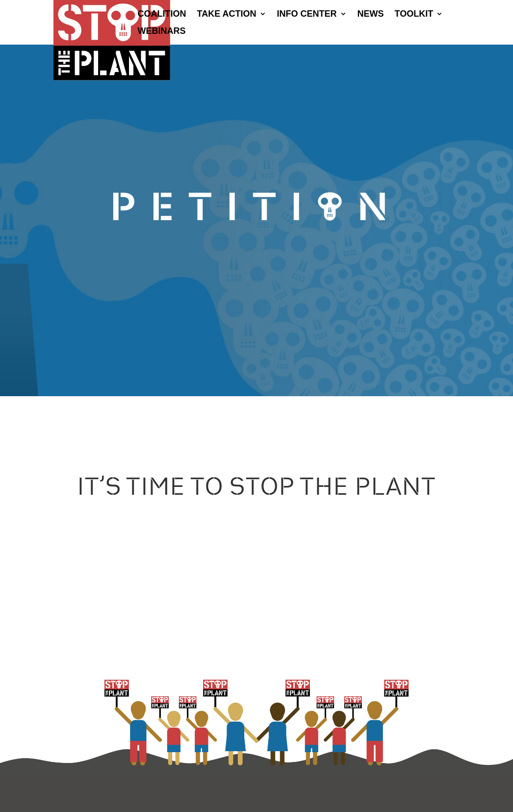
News (371, 14)
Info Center (307, 14)
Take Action (227, 14)
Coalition (162, 14)
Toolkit (414, 14)
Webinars (162, 32)
